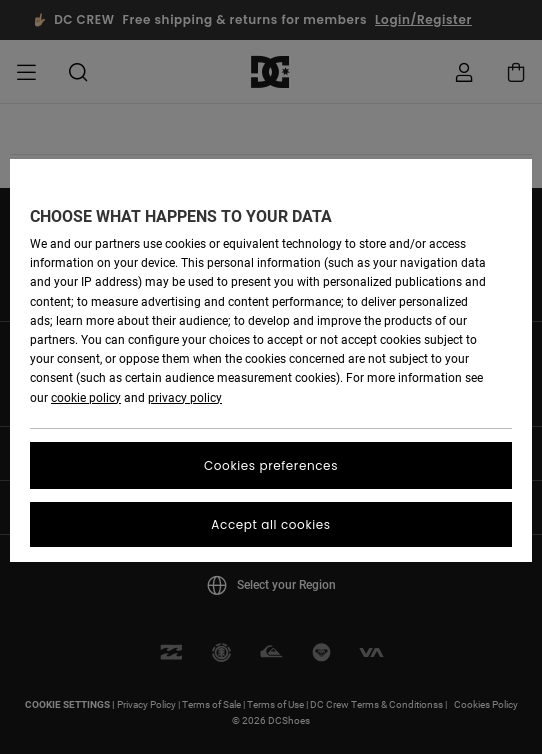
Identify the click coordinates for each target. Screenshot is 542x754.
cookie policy (86, 398)
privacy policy (185, 398)
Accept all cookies (270, 524)
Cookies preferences (271, 465)
